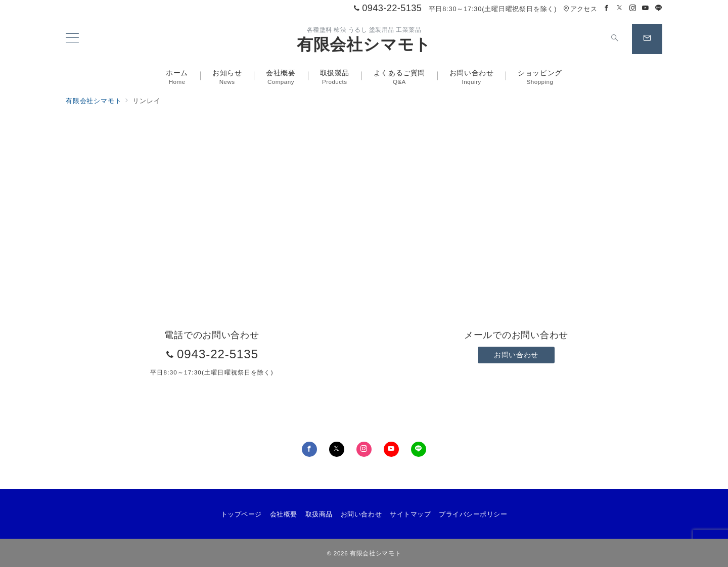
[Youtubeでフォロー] (646, 8)
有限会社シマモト (364, 44)
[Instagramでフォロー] (633, 8)
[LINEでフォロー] (659, 8)
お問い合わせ (516, 355)
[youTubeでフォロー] (391, 449)
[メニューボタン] (72, 39)
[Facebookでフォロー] (607, 8)
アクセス (580, 9)
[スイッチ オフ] (615, 39)
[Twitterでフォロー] (620, 8)
